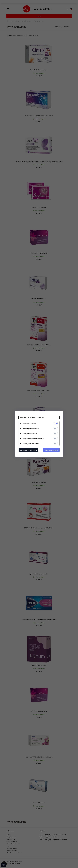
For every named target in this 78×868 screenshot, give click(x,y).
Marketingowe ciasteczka (31, 429)
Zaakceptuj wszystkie (51, 450)
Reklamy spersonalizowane (31, 443)
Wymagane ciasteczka (29, 424)
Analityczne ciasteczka (30, 434)
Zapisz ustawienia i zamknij (28, 450)
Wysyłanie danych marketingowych (33, 439)
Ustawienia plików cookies (31, 418)
